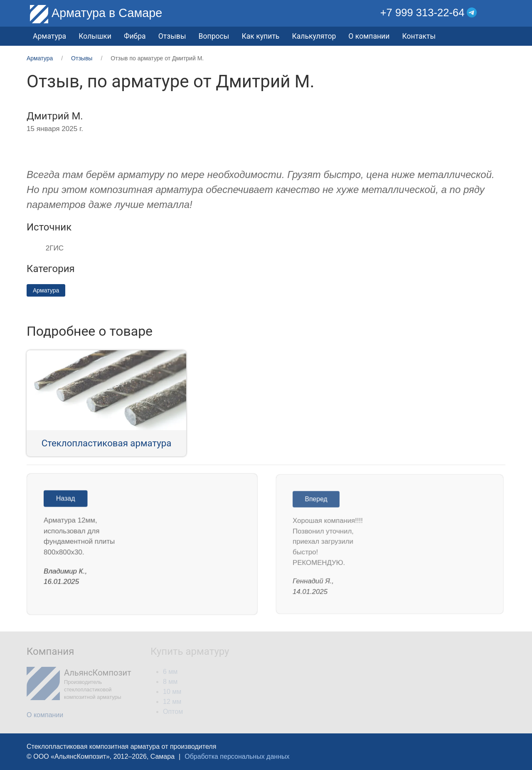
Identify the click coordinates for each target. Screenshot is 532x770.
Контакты (419, 36)
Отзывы (172, 36)
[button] (499, 13)
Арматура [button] (49, 36)
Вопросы (214, 36)
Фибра (135, 36)
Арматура (46, 290)
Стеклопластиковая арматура (107, 443)
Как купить (260, 36)
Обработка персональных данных (237, 756)
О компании (369, 36)
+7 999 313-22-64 (422, 12)
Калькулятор (314, 36)
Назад (68, 500)
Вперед (319, 501)
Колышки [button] (95, 36)
